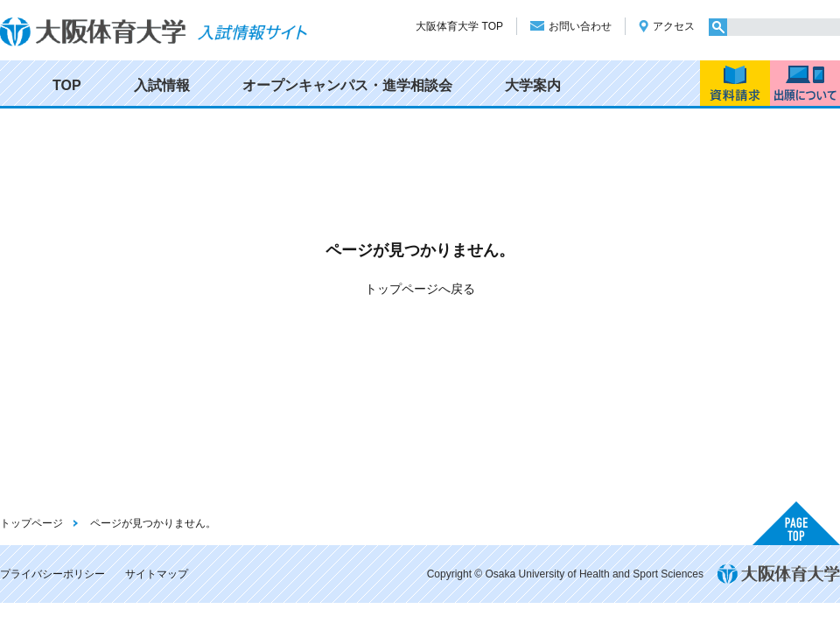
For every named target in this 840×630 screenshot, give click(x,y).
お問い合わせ (580, 26)
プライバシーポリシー (52, 574)
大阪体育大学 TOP (459, 26)
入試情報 (162, 85)
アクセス (674, 26)
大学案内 (533, 85)
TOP (67, 85)
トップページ (31, 523)
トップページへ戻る (420, 289)
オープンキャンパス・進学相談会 (347, 85)
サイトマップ (157, 574)
